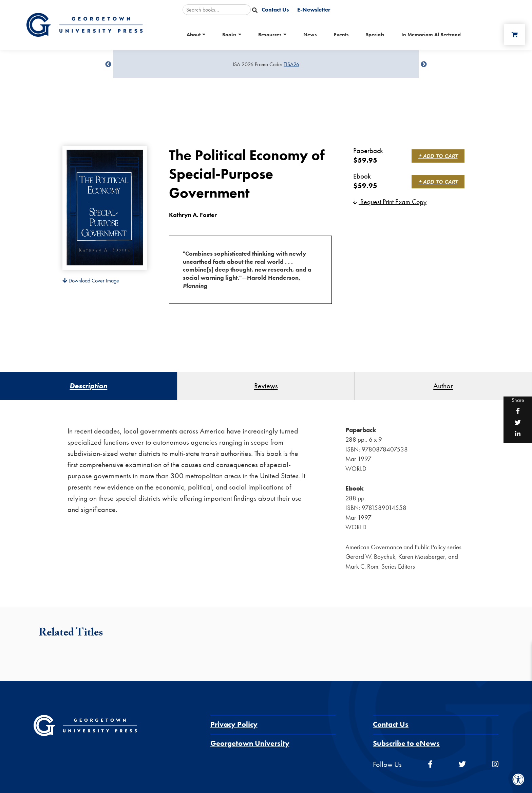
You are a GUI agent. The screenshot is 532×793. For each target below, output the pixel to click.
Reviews (266, 386)
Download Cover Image (91, 281)
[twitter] (462, 764)
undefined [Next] (424, 64)
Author (443, 386)
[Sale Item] (266, 64)
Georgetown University (250, 743)
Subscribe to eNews (406, 743)
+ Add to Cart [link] (438, 156)
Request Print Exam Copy (390, 202)
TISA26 (291, 64)
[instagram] (495, 764)
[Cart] (515, 35)
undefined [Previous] (108, 64)
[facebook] (430, 764)
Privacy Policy (234, 724)
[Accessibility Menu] (518, 779)
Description (88, 386)
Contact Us (391, 724)
